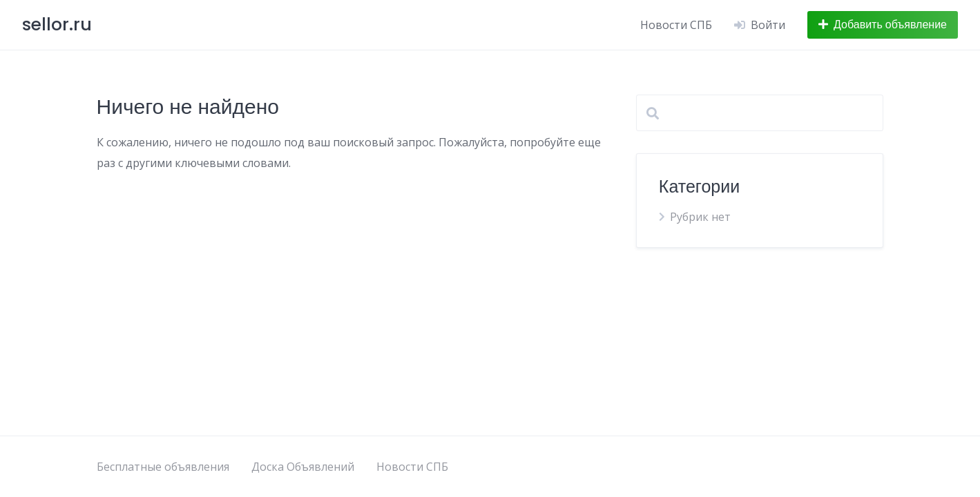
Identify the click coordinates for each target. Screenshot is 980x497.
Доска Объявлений (303, 467)
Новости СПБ (676, 25)
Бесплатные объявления (163, 467)
